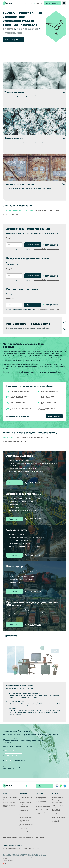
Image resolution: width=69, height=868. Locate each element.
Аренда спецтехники (58, 803)
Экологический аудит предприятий (41, 798)
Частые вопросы (10, 837)
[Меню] (64, 3)
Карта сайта (32, 848)
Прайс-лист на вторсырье (10, 797)
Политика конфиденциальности (11, 848)
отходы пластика (11, 755)
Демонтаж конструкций (58, 797)
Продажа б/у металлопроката (56, 814)
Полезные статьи (26, 837)
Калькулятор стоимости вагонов (9, 806)
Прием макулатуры (24, 815)
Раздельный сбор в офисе (43, 807)
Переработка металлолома (56, 821)
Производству (8, 437)
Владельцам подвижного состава (47, 210)
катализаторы (10, 763)
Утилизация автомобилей (59, 817)
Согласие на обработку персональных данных (47, 249)
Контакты (40, 837)
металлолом (10, 750)
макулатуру (9, 760)
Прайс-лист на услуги (9, 800)
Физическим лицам (41, 437)
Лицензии (24, 848)
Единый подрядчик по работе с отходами (18, 210)
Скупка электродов (24, 831)
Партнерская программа (11, 214)
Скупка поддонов (24, 828)
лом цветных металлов (13, 753)
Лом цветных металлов (25, 797)
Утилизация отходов (58, 805)
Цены (38, 848)
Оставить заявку (52, 3)
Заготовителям (27, 437)
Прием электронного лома (25, 821)
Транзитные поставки (41, 801)
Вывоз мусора (56, 800)
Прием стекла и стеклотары (23, 807)
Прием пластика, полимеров (24, 811)
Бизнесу (17, 437)
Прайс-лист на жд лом (9, 803)
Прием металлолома (25, 800)
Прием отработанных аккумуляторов (25, 803)
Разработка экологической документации (56, 809)
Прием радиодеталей (25, 817)
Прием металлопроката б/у (26, 825)
